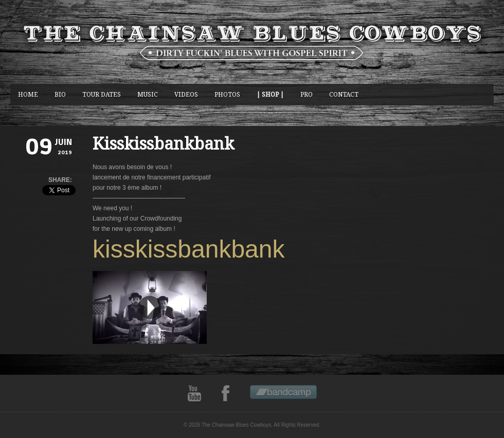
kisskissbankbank (189, 249)
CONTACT (344, 94)
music (148, 94)
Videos (186, 94)
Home (28, 94)
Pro (307, 94)
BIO (60, 94)
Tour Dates (102, 94)
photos (227, 94)
